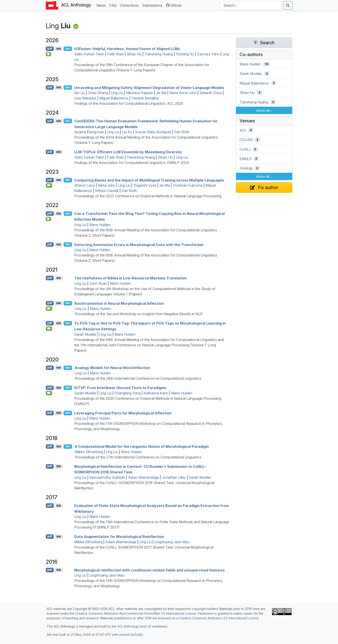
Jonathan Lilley (174, 477)
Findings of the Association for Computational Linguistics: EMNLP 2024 (132, 163)
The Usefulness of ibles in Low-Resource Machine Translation (130, 278)
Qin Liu (80, 93)
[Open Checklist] (49, 54)
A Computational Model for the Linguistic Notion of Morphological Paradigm (142, 446)
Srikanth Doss (211, 93)
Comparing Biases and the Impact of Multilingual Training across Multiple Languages (149, 180)
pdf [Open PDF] (50, 49)
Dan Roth (182, 132)
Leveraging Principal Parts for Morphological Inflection (123, 413)
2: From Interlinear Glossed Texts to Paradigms (120, 388)
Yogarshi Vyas (145, 185)
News (102, 5)
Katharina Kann (156, 393)
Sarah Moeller (85, 334)
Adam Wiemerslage (144, 477)
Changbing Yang (128, 393)
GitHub (174, 5)
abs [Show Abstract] (68, 49)
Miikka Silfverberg (89, 452)
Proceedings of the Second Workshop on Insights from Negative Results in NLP (139, 314)
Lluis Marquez (85, 98)
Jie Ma (161, 93)
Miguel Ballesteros (114, 98)
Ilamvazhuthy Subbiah (107, 477)
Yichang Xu (185, 54)
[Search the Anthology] (251, 5)
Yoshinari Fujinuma (188, 185)
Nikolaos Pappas (140, 93)
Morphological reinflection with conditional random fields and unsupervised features (149, 570)
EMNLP (246, 159)
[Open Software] (49, 219)
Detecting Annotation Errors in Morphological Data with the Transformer (139, 244)
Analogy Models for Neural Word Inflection (112, 368)
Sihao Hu (134, 54)
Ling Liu (117, 93)
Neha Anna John (183, 93)
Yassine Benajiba (145, 98)
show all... (264, 110)
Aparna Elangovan (89, 132)
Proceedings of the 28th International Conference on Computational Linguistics (138, 378)
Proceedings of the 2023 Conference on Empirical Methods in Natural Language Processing (148, 196)
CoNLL (245, 149)
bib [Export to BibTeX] (59, 49)
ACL (243, 130)
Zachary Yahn (208, 54)
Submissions (153, 5)
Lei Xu (127, 132)
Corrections (130, 5)
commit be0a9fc (131, 635)
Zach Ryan (98, 283)
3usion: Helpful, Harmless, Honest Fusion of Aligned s (127, 49)
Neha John (107, 185)
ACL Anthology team (132, 626)
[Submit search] (288, 5)
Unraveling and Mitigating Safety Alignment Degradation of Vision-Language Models (149, 87)
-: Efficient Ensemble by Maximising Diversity (128, 152)
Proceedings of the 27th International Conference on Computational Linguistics (138, 457)
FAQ (114, 5)
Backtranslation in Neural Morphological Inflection (119, 303)
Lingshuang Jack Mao (172, 542)
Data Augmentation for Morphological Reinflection (119, 537)
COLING (246, 140)
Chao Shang (98, 93)
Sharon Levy (85, 185)
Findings (246, 168)
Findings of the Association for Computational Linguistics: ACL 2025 (129, 103)
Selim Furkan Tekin (89, 54)
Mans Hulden (100, 225)
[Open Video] (49, 185)
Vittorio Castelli (107, 191)
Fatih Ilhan (115, 54)
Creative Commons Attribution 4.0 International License (219, 618)
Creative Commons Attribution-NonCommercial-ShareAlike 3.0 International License (136, 613)
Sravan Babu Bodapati (153, 132)
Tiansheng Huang (159, 54)
